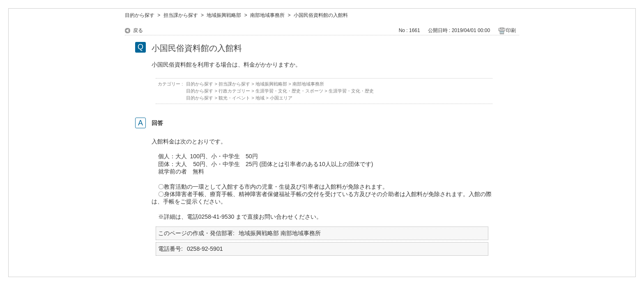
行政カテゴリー (234, 91)
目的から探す (140, 15)
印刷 (511, 30)
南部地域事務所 (267, 15)
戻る (138, 30)
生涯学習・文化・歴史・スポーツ (289, 91)
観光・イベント (234, 98)
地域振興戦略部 (224, 15)
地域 (260, 98)
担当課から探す (181, 15)
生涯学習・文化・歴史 (351, 91)
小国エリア (281, 98)
